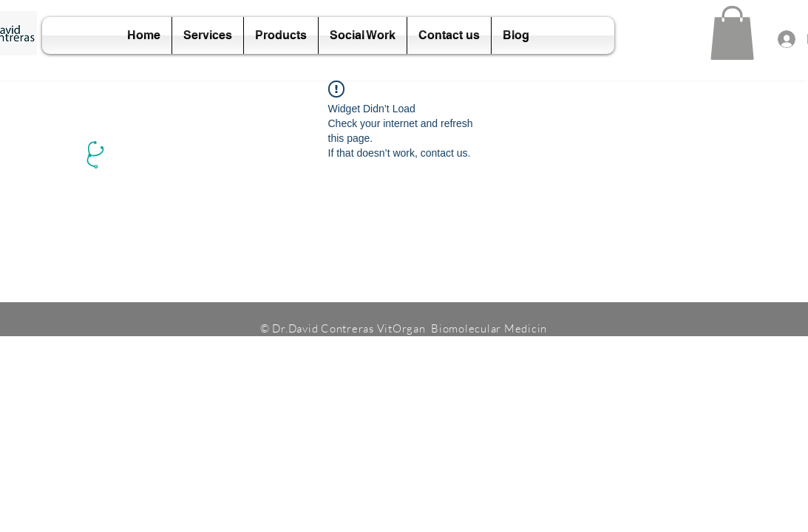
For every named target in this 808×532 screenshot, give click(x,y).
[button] (732, 33)
